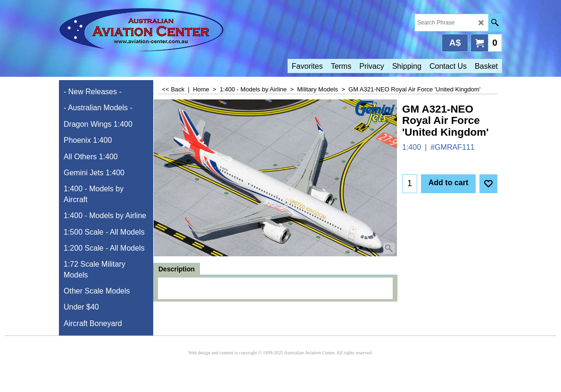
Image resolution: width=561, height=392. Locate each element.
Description (177, 269)
